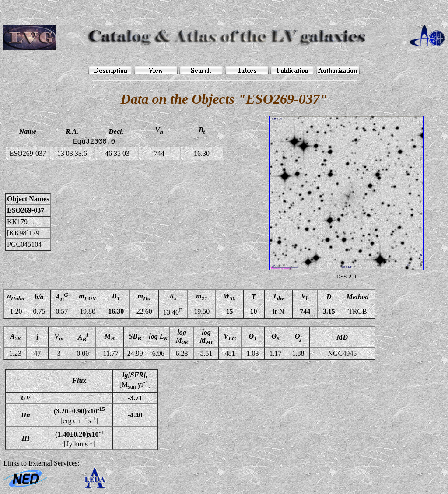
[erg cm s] (79, 415)
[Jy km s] (79, 438)
